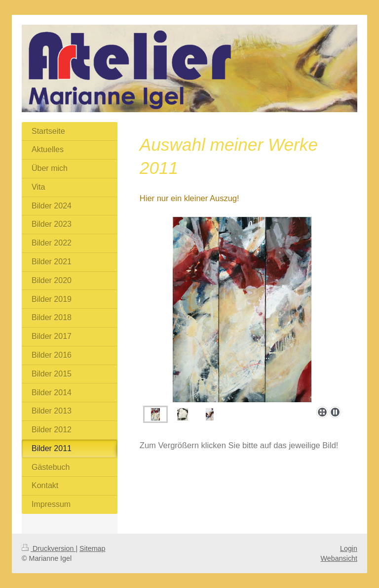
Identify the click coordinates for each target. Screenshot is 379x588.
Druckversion (49, 548)
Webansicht (339, 558)
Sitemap (92, 548)
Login (349, 548)
